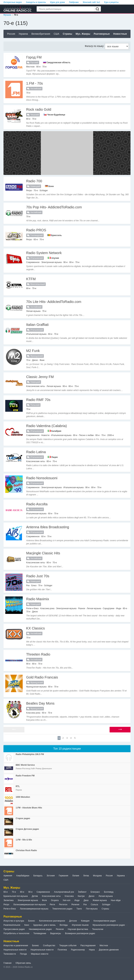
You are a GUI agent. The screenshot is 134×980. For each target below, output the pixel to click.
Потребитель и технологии (16, 933)
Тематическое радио (62, 909)
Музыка (7, 15)
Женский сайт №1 (91, 2)
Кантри (81, 896)
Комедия (85, 921)
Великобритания (41, 34)
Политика (62, 950)
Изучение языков (80, 925)
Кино (27, 925)
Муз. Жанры (83, 34)
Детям (35, 896)
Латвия (76, 876)
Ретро (6, 905)
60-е (6, 892)
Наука (92, 950)
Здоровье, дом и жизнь (44, 925)
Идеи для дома (57, 2)
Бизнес (31, 921)
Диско (92, 896)
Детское (73, 921)
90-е (30, 892)
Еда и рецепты (111, 2)
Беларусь (38, 876)
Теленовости (10, 954)
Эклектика (8, 900)
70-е (14, 892)
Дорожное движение (109, 950)
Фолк (44, 900)
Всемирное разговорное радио (80, 933)
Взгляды (64, 925)
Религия (75, 905)
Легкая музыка (106, 896)
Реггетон (63, 905)
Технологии (98, 929)
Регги (52, 905)
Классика (69, 896)
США (56, 34)
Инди (77, 900)
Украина (23, 34)
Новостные (120, 34)
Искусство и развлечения (16, 946)
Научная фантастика (78, 929)
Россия (11, 34)
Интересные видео (13, 2)
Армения (8, 876)
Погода (23, 954)
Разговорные (102, 34)
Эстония (51, 876)
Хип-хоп (66, 900)
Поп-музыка (92, 909)
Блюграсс (95, 892)
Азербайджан (23, 876)
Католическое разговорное (52, 921)
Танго (79, 909)
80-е (22, 892)
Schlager (106, 905)
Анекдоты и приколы (36, 2)
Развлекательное (12, 925)
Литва (86, 876)
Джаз (86, 900)
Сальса (94, 905)
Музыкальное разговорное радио (109, 925)
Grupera (55, 900)
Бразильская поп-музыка (16, 896)
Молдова (97, 876)
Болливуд (109, 892)
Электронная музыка (28, 900)
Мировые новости (40, 954)
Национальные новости (15, 950)
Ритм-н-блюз (10, 909)
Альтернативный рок (64, 892)
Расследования (88, 946)
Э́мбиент (82, 892)
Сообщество (49, 946)
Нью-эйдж (116, 900)
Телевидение (40, 933)
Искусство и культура (14, 921)
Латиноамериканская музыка (34, 909)
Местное (104, 946)
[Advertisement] (67, 153)
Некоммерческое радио (40, 929)
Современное (43, 892)
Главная (8, 963)
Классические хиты (51, 896)
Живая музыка (100, 900)
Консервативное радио (105, 921)
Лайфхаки (74, 2)
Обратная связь (23, 963)
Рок (85, 905)
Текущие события (68, 946)
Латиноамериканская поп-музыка (29, 905)
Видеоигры (56, 933)
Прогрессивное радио (14, 929)
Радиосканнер (78, 950)
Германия (64, 876)
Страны (68, 34)
